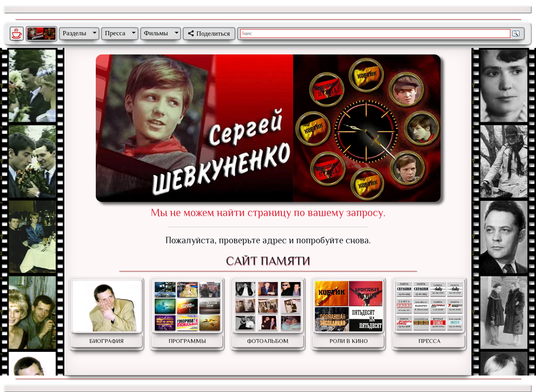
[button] (78, 33)
